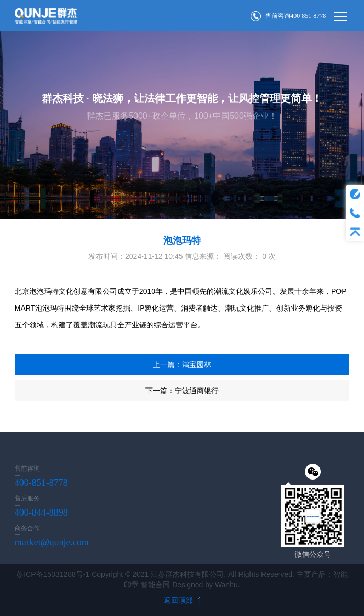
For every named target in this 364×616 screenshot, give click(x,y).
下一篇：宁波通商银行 (182, 391)
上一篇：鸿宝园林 (182, 364)
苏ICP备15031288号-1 (53, 574)
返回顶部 (182, 600)
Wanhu (226, 585)
